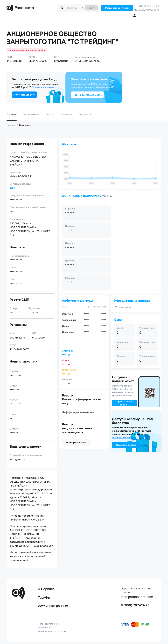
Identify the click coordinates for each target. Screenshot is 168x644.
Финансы (66, 114)
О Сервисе (46, 589)
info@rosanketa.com (146, 10)
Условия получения (43, 87)
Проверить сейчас (77, 442)
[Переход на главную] (21, 8)
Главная (12, 114)
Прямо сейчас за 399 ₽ (87, 95)
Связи (49, 114)
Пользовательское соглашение (48, 625)
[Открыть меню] (41, 8)
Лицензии (85, 114)
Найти (91, 8)
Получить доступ (24, 95)
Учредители (31, 114)
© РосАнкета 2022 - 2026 (52, 632)
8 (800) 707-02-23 (148, 6)
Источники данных (53, 606)
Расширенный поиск (117, 8)
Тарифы (44, 597)
